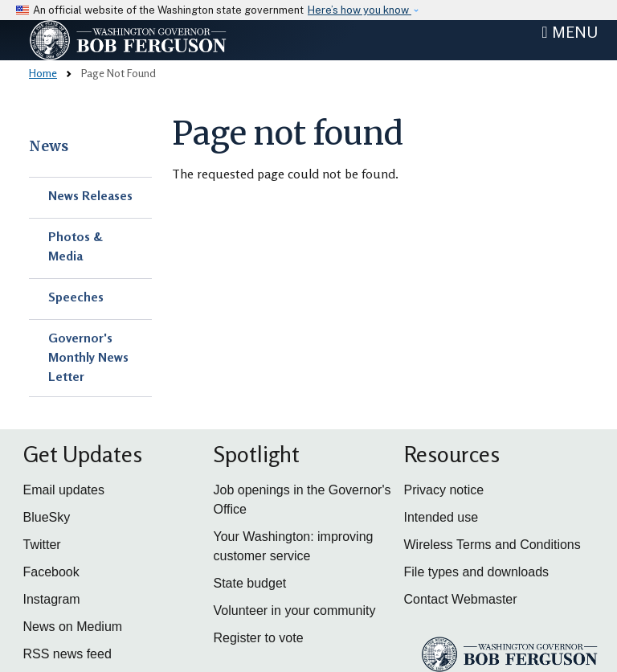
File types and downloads (477, 572)
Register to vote (259, 638)
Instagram (52, 599)
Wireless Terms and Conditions (492, 545)
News (49, 146)
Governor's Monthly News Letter (88, 357)
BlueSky (47, 517)
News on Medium (73, 627)
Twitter (42, 545)
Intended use (441, 517)
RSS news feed (67, 654)
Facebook (51, 572)
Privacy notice (444, 490)
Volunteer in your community (295, 611)
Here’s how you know (360, 10)
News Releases (90, 195)
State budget (250, 583)
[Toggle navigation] (570, 32)
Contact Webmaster (461, 599)
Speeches (76, 297)
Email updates (64, 490)
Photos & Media (76, 246)
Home (43, 73)
